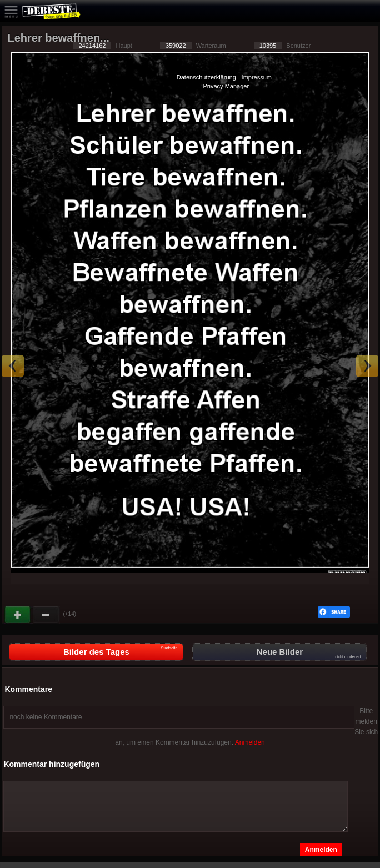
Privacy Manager (226, 86)
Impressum (257, 77)
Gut (18, 615)
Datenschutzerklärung (206, 77)
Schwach (46, 615)
